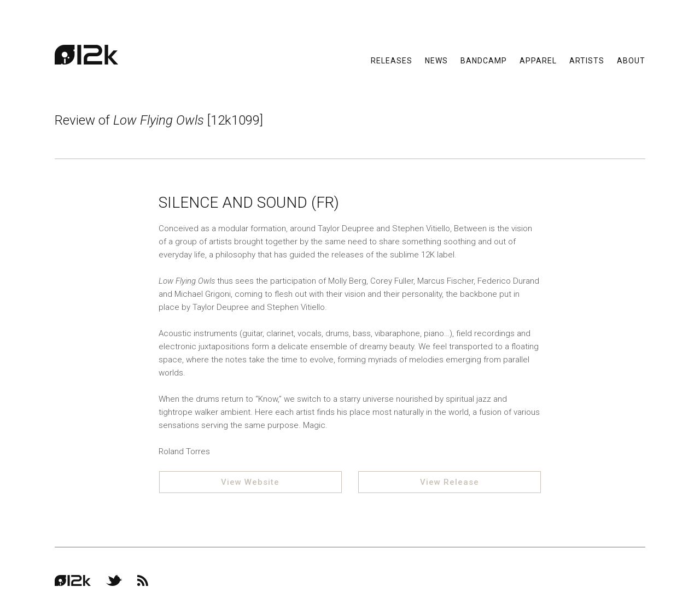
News (436, 60)
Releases (392, 60)
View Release (450, 482)
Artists (587, 60)
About (631, 60)
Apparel (538, 60)
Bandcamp (484, 60)
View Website (250, 482)
